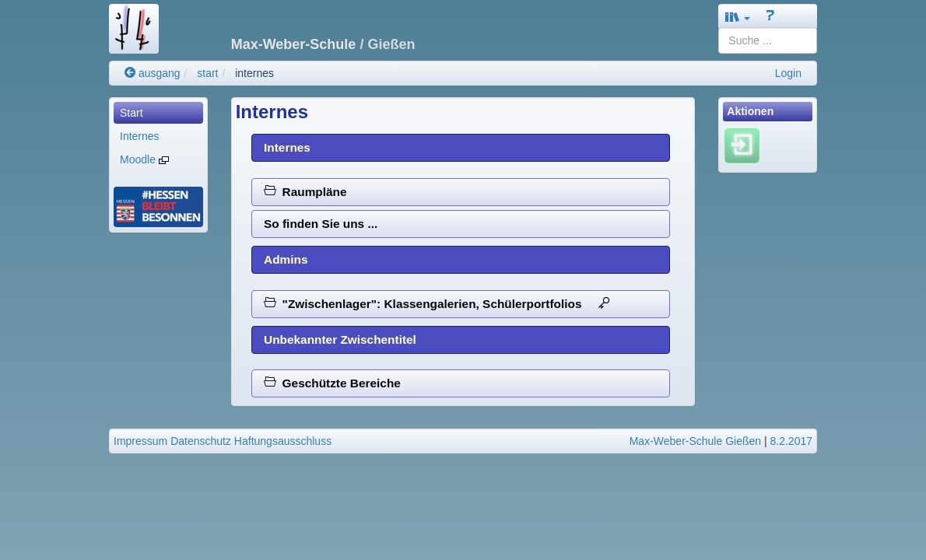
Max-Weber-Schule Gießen (695, 441)
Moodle (144, 159)
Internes (140, 136)
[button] (738, 17)
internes (254, 73)
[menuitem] (158, 113)
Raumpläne (305, 192)
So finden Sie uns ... (321, 224)
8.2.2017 (792, 441)
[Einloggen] (742, 145)
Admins (286, 259)
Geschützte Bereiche (332, 383)
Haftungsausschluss (283, 441)
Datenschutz (201, 441)
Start (132, 113)
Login (788, 73)
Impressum (140, 441)
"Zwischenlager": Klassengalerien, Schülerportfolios (437, 304)
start (207, 73)
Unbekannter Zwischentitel (340, 339)
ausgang (153, 73)
